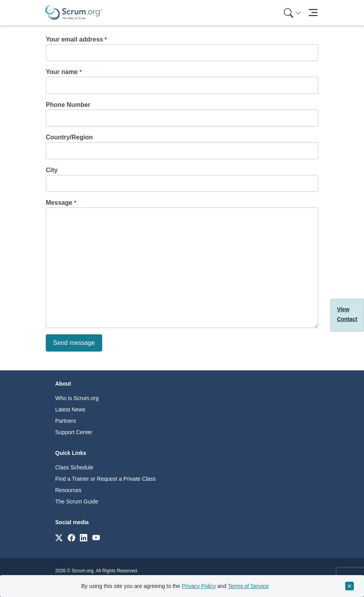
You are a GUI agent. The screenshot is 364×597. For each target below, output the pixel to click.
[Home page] (74, 13)
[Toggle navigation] (313, 13)
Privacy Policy (199, 586)
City (52, 170)
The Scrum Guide (77, 501)
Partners (66, 421)
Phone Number (68, 105)
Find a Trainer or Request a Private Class (105, 479)
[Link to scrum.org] (59, 537)
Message (59, 203)
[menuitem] (292, 13)
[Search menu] (292, 13)
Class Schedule (74, 467)
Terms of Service (248, 586)
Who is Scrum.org (77, 398)
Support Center (74, 432)
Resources (68, 490)
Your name (62, 72)
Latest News (70, 409)
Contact (347, 319)
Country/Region (69, 137)
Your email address (74, 39)
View (343, 309)
